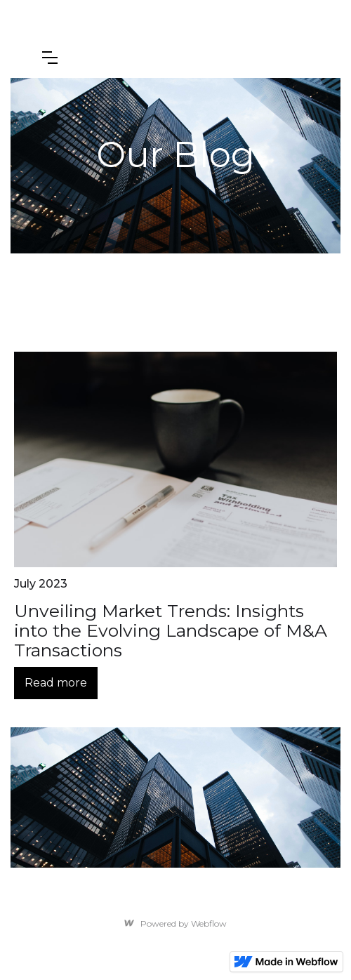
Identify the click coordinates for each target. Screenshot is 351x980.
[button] (50, 58)
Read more (56, 683)
